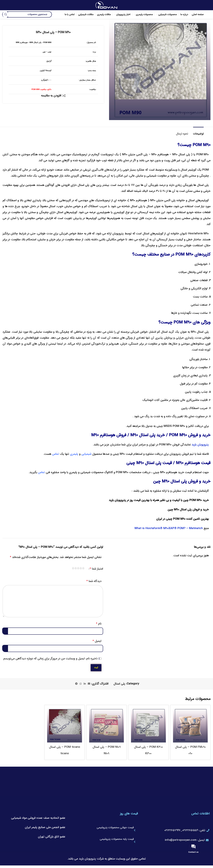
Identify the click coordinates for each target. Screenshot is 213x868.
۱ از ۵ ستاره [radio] (85, 569)
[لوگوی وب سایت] (106, 5)
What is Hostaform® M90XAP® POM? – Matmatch (169, 528)
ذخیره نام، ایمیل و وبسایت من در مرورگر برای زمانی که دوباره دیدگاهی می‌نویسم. (50, 659)
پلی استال (119, 684)
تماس (56, 454)
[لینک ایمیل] (89, 684)
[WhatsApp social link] (81, 684)
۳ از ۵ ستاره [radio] (80, 569)
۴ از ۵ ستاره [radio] (77, 569)
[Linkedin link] (85, 684)
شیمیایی (86, 454)
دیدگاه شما (94, 581)
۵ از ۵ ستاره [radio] (75, 569)
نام (99, 624)
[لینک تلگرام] (76, 684)
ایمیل (97, 641)
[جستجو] (27, 14)
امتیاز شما (96, 569)
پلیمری (74, 454)
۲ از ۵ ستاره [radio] (82, 569)
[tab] (198, 132)
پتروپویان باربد (200, 445)
